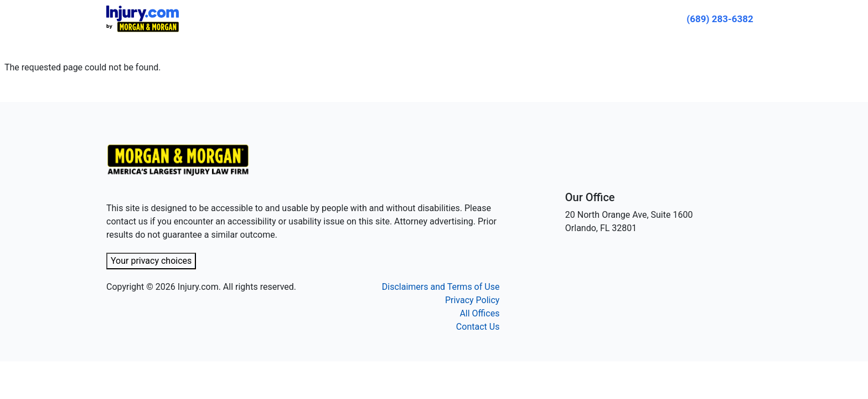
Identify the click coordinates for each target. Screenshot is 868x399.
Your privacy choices (151, 261)
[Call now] (720, 19)
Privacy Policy (472, 300)
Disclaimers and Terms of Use (441, 287)
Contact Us (478, 327)
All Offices (479, 313)
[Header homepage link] (143, 18)
